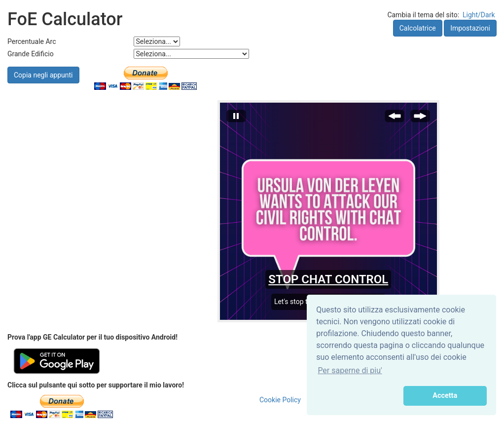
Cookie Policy (280, 400)
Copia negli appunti (43, 75)
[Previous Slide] (395, 119)
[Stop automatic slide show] (236, 119)
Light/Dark (479, 15)
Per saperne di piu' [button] (350, 370)
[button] (358, 396)
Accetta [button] (445, 396)
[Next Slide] (420, 119)
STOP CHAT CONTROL (328, 279)
